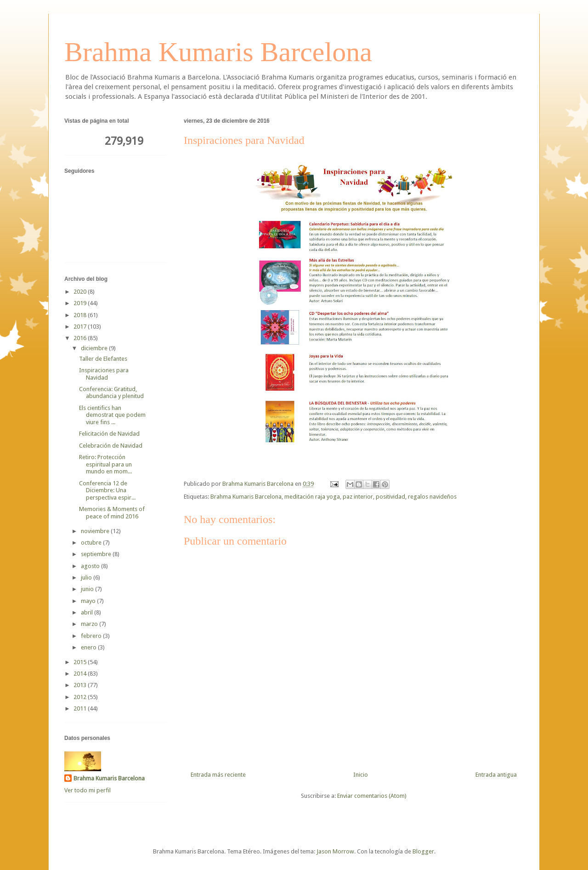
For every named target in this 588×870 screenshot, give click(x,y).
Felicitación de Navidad (109, 434)
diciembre (95, 348)
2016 (81, 338)
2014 (81, 674)
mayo (89, 601)
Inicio (361, 775)
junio (88, 589)
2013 (81, 685)
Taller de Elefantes (103, 359)
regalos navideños (432, 497)
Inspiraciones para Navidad (104, 374)
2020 (81, 292)
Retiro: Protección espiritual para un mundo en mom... (105, 464)
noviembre (96, 531)
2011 (81, 708)
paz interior (358, 497)
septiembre (97, 554)
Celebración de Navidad (111, 446)
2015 (81, 662)
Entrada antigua (496, 775)
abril (88, 612)
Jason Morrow (335, 851)
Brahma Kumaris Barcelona (218, 52)
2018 (81, 315)
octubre (92, 543)
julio (87, 577)
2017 (81, 327)
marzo (90, 624)
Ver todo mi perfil (88, 790)
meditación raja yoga (312, 497)
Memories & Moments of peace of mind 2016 (112, 513)
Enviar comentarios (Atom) (372, 796)
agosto (91, 566)
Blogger (423, 851)
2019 (81, 303)
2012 (81, 697)
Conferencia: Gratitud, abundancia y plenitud (111, 393)
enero (89, 647)
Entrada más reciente (218, 775)
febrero (92, 636)
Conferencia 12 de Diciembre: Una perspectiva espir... (107, 490)
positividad (390, 497)
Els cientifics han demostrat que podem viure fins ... (112, 415)
